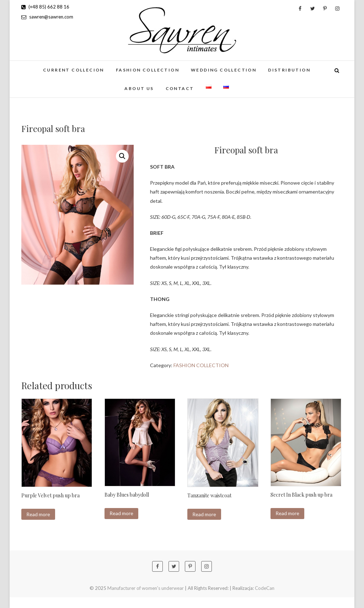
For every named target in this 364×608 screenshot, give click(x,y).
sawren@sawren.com (47, 17)
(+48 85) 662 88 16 (45, 7)
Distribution (289, 70)
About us (139, 88)
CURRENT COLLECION (74, 70)
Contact (180, 88)
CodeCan (265, 588)
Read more (38, 514)
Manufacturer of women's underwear (146, 588)
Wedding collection (224, 70)
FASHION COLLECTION (148, 70)
